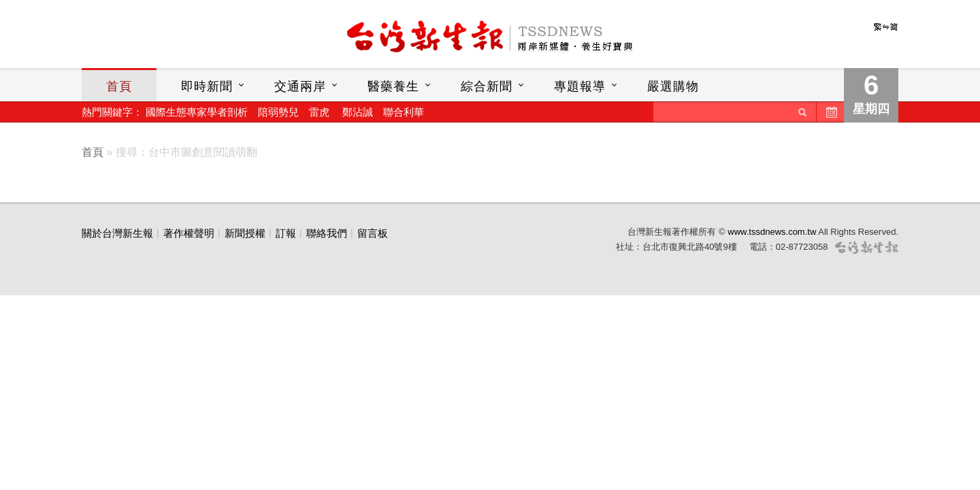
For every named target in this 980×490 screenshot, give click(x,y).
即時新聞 (207, 86)
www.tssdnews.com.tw (772, 232)
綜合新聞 (487, 86)
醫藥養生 (393, 86)
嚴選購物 (673, 86)
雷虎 (319, 112)
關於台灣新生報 (117, 233)
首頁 (119, 86)
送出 (802, 112)
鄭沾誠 (358, 112)
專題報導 (580, 86)
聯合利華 (404, 112)
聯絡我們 (327, 233)
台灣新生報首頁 (490, 37)
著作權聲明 (189, 233)
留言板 (373, 233)
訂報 (286, 233)
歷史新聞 (830, 112)
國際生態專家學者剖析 (197, 112)
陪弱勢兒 (278, 112)
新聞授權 (245, 233)
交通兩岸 (300, 86)
